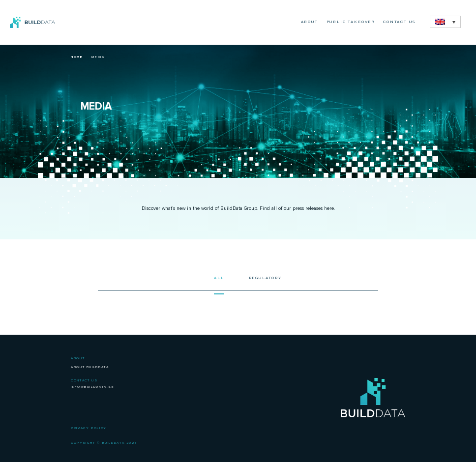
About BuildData (90, 367)
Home (77, 57)
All (219, 278)
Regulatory (265, 278)
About (310, 22)
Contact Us (399, 22)
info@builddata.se (93, 387)
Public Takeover (351, 22)
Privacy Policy (89, 428)
